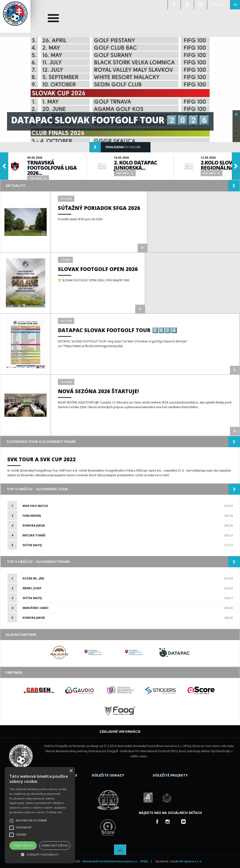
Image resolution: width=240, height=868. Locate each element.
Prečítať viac (54, 812)
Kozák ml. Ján (33, 578)
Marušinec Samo (36, 608)
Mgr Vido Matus (35, 506)
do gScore (115, 147)
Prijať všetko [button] (23, 845)
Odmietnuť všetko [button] (55, 845)
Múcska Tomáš (34, 535)
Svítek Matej (32, 545)
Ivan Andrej (32, 516)
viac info (21, 136)
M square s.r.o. (191, 861)
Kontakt (219, 5)
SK (235, 5)
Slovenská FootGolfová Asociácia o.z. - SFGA (115, 861)
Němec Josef (32, 588)
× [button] (71, 771)
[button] (40, 855)
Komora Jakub (34, 526)
